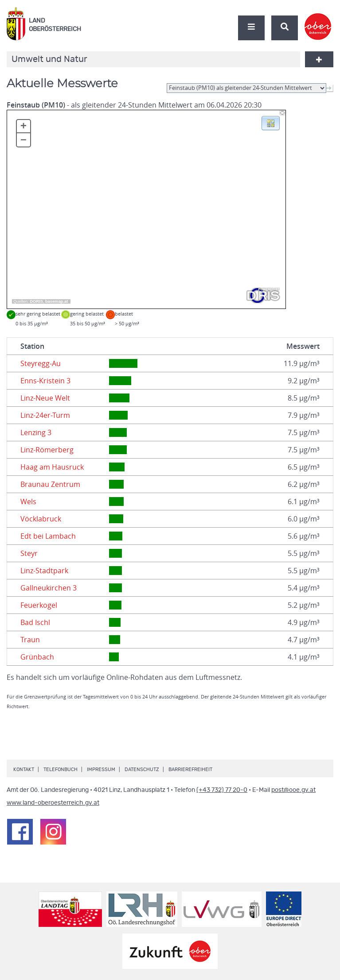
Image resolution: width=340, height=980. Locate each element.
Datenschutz (142, 770)
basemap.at (57, 301)
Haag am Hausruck (52, 467)
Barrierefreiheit (190, 770)
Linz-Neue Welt (45, 398)
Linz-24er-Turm (45, 415)
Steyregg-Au (41, 363)
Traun (30, 640)
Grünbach (37, 657)
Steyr (29, 553)
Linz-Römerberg (47, 450)
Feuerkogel (39, 605)
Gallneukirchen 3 (49, 588)
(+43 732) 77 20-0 (222, 790)
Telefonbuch (61, 770)
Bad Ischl (35, 622)
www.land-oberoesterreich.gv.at (53, 803)
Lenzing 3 (36, 432)
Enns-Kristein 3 (45, 381)
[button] (271, 123)
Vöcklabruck (41, 519)
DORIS (36, 301)
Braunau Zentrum (50, 484)
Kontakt (24, 770)
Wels (28, 502)
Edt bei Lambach (48, 536)
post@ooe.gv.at (293, 790)
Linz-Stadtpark (44, 571)
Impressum (101, 770)
